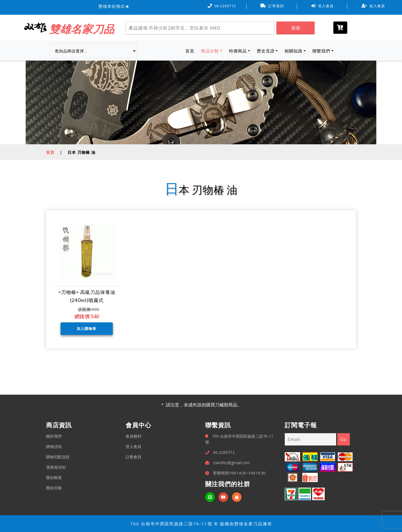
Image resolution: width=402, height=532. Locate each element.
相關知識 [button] (293, 51)
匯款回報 (54, 488)
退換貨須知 (56, 467)
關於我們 (54, 436)
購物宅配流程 (58, 457)
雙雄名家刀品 (82, 29)
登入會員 (322, 6)
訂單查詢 (272, 6)
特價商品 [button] (238, 51)
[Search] (200, 28)
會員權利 (133, 436)
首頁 (191, 51)
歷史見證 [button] (266, 51)
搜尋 (296, 28)
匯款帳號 (54, 477)
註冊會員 (133, 457)
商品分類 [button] (210, 51)
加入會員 (373, 6)
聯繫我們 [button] (321, 51)
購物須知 (54, 446)
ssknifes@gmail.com (231, 463)
